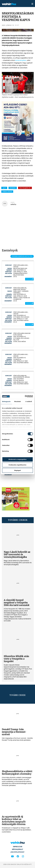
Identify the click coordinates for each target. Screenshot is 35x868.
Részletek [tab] (18, 401)
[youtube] (12, 856)
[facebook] (18, 856)
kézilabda (13, 188)
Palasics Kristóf (7, 191)
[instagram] (23, 856)
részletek (29, 279)
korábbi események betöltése (22, 256)
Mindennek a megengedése (17, 459)
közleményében (21, 60)
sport (4, 188)
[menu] (32, 4)
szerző (12, 202)
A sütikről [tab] (29, 401)
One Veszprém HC (25, 188)
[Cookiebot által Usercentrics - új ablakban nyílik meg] (25, 396)
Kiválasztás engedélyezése (18, 465)
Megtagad (17, 470)
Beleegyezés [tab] (6, 401)
